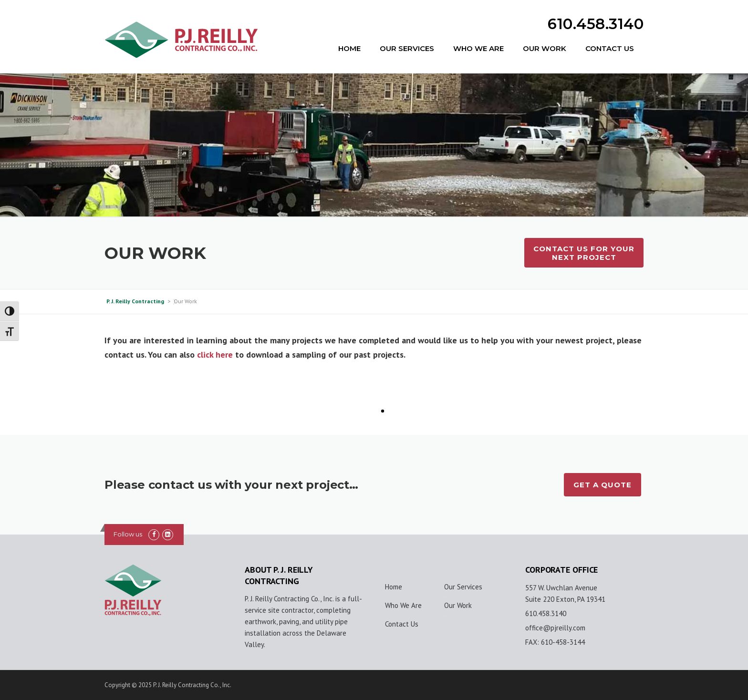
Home (349, 48)
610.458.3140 (596, 24)
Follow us (128, 534)
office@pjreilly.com (555, 628)
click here (215, 355)
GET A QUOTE (603, 485)
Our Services (407, 48)
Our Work (545, 48)
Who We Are (478, 48)
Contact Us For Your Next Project (584, 253)
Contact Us (610, 48)
